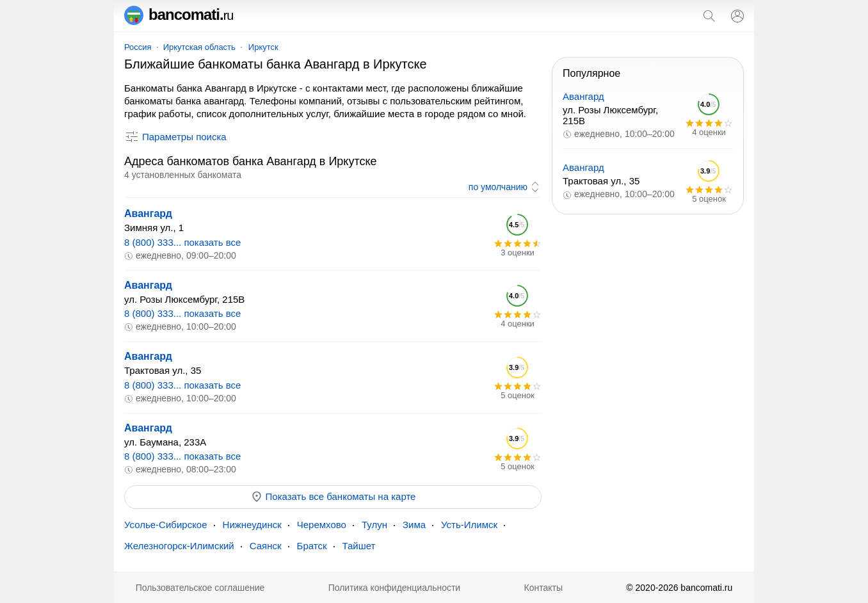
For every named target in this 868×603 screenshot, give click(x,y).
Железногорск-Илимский (179, 546)
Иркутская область (199, 47)
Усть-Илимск (469, 525)
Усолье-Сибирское (166, 525)
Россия (138, 47)
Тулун (374, 525)
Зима (414, 525)
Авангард (148, 213)
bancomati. (179, 14)
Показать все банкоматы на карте (333, 497)
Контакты (543, 588)
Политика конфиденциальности (395, 588)
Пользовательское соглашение (200, 588)
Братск (312, 546)
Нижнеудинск (252, 525)
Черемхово (322, 525)
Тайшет (359, 546)
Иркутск (263, 47)
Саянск (266, 546)
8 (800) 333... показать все (182, 242)
